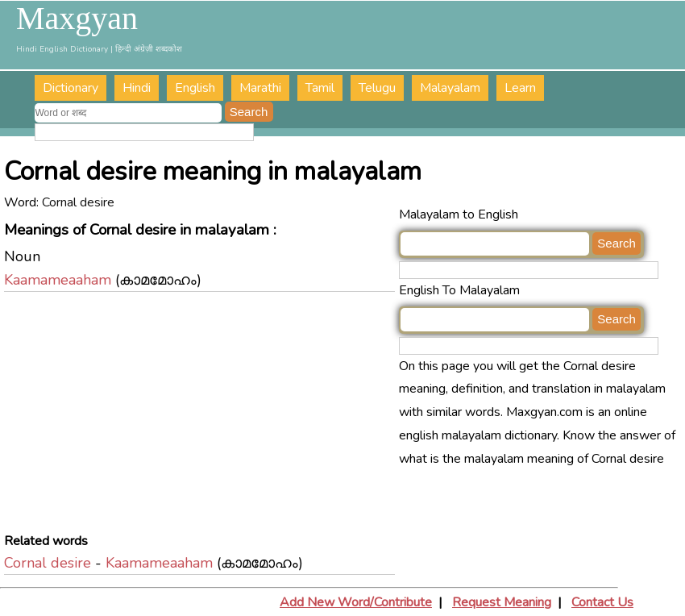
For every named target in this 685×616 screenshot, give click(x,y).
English (195, 88)
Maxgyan (77, 19)
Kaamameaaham (58, 280)
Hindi (137, 88)
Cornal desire (48, 563)
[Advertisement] (201, 417)
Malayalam (450, 88)
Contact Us (602, 602)
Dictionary (71, 88)
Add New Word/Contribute (356, 602)
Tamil (320, 88)
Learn (520, 88)
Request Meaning (502, 602)
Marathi (260, 88)
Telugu (377, 88)
